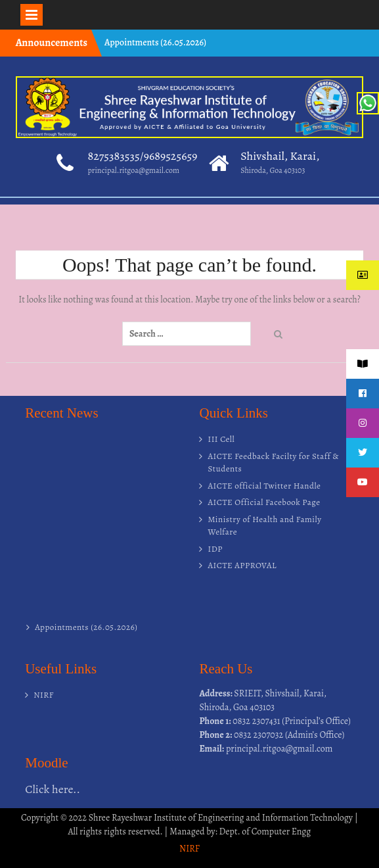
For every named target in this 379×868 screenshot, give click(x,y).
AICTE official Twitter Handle (264, 486)
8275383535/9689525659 (143, 156)
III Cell (221, 439)
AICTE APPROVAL (242, 565)
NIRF (44, 695)
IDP (215, 549)
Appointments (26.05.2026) (155, 42)
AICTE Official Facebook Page (264, 502)
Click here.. (53, 789)
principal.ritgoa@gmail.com (134, 170)
